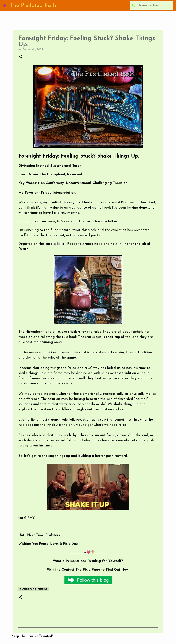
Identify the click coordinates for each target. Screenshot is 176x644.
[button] (20, 57)
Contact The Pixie (76, 570)
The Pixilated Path (33, 6)
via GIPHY (27, 518)
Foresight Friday (34, 589)
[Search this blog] (155, 6)
